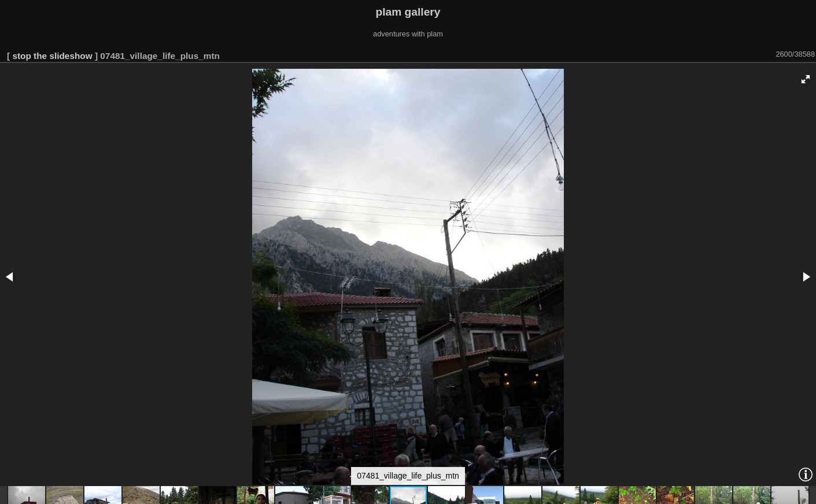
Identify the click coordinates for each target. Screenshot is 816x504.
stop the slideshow (52, 56)
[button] (806, 79)
